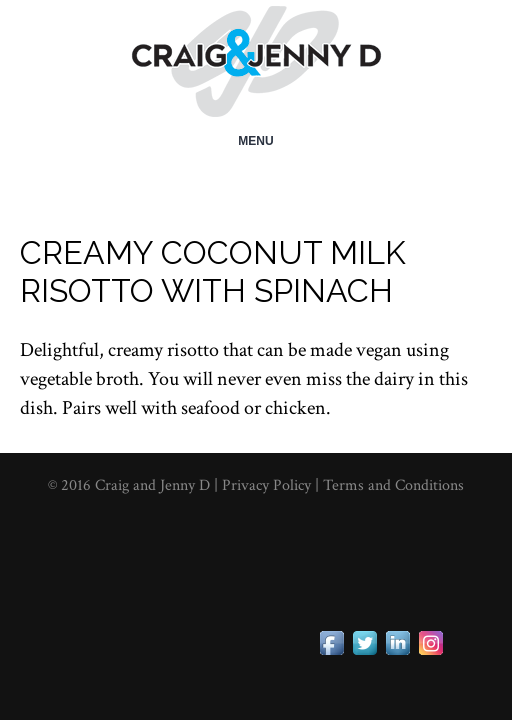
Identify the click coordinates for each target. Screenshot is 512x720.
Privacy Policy (268, 485)
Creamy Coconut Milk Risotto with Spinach (213, 271)
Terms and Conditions (393, 485)
